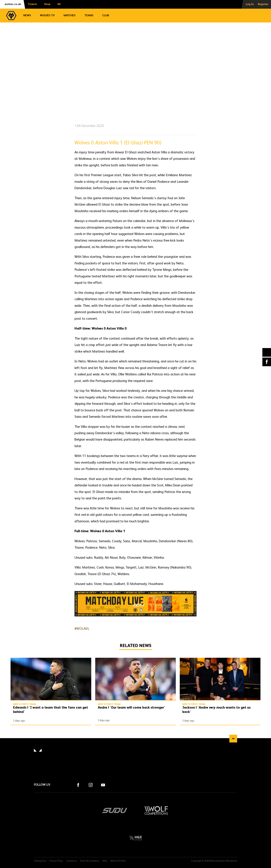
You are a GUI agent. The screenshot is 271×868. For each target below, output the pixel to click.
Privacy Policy (56, 861)
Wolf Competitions (156, 810)
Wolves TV (47, 16)
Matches (70, 16)
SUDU (115, 810)
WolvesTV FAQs (118, 861)
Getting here (40, 861)
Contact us (71, 861)
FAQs (105, 861)
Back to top (233, 739)
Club (106, 16)
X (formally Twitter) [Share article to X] (267, 352)
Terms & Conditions (89, 861)
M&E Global (135, 838)
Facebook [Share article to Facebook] (267, 362)
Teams (89, 16)
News (27, 16)
